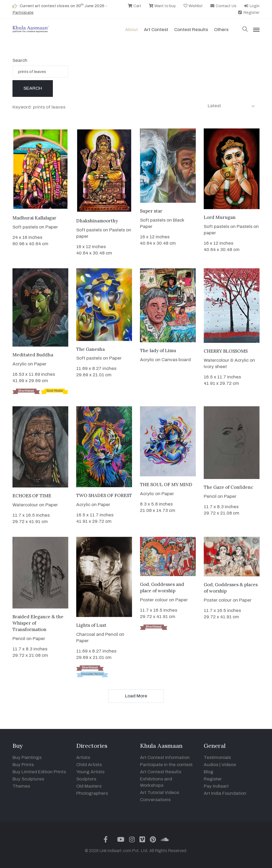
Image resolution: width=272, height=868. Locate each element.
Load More (136, 696)
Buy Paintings (27, 757)
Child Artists (89, 765)
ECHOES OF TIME (32, 496)
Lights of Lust (91, 625)
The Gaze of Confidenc (228, 487)
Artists (83, 757)
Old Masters (89, 786)
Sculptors (86, 779)
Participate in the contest (166, 765)
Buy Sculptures (28, 779)
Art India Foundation (225, 793)
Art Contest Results (161, 772)
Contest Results (191, 30)
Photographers (92, 793)
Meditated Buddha (33, 355)
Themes (21, 786)
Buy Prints (23, 765)
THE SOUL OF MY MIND (166, 485)
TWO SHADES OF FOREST (104, 495)
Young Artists (90, 772)
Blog (209, 772)
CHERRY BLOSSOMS (226, 351)
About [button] (131, 30)
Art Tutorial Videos (160, 793)
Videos (229, 765)
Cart (134, 6)
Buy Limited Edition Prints (39, 772)
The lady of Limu (158, 351)
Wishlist (193, 6)
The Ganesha (90, 349)
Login (252, 6)
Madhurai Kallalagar (34, 218)
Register (248, 12)
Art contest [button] (156, 30)
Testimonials (217, 757)
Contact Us (223, 6)
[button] (245, 30)
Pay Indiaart (216, 786)
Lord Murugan (220, 217)
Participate (23, 12)
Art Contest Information (165, 757)
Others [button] (221, 30)
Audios (211, 765)
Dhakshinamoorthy (97, 221)
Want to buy (162, 6)
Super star (151, 211)
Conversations (155, 800)
